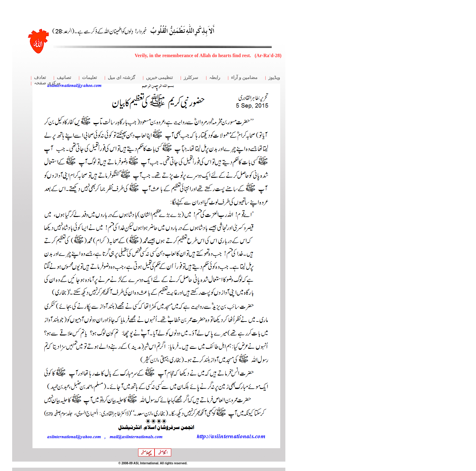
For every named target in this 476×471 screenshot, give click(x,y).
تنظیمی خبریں (160, 77)
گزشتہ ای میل (121, 77)
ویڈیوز (274, 77)
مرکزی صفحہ (47, 83)
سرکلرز (191, 77)
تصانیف (64, 77)
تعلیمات (89, 77)
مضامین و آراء (244, 77)
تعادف (40, 77)
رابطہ (215, 77)
